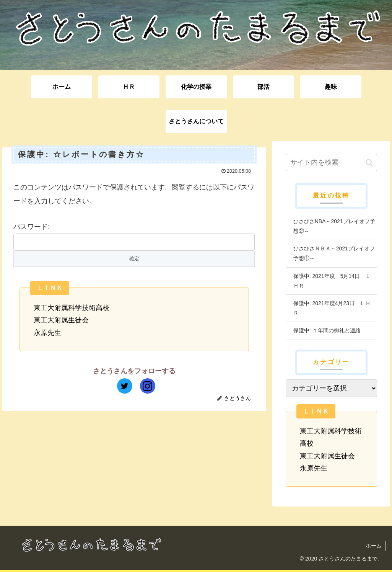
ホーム (374, 546)
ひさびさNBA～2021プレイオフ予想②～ (334, 226)
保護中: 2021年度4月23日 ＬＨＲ (332, 308)
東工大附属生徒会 (61, 320)
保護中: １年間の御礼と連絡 (327, 330)
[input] (331, 163)
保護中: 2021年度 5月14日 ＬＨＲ (332, 281)
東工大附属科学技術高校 (72, 308)
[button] (369, 163)
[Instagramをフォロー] (148, 386)
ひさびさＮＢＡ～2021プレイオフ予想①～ (334, 253)
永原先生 (47, 333)
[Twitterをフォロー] (125, 386)
